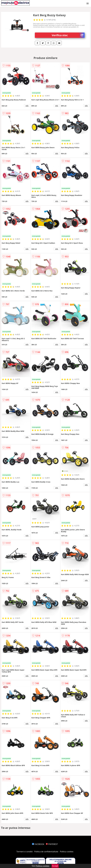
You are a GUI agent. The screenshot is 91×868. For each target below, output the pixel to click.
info (27, 106)
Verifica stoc (68, 35)
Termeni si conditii (25, 852)
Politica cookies (67, 852)
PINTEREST (52, 844)
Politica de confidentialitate (46, 852)
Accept (55, 866)
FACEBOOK (38, 844)
